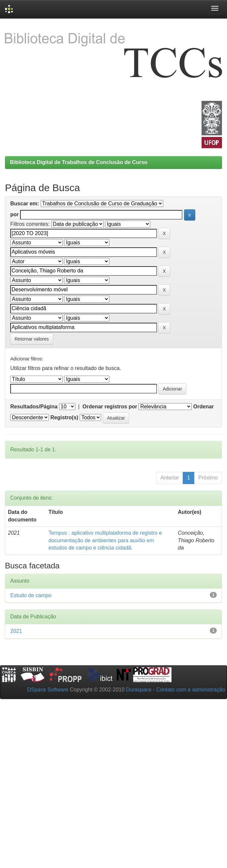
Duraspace (139, 690)
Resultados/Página (34, 407)
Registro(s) (64, 417)
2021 (16, 631)
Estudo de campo (31, 595)
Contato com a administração (191, 690)
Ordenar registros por (110, 407)
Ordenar (204, 407)
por (15, 214)
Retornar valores (32, 339)
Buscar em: (25, 204)
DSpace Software (48, 690)
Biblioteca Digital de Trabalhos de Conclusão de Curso (79, 162)
